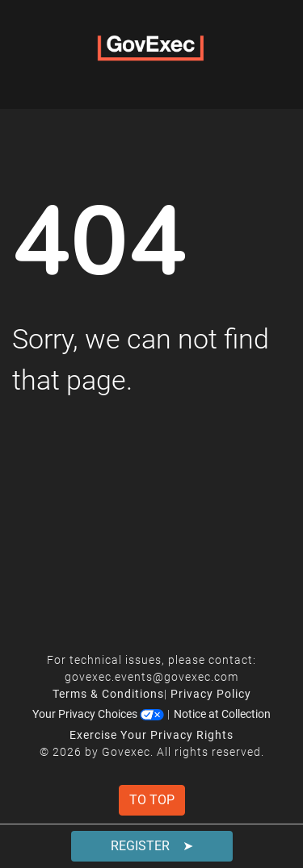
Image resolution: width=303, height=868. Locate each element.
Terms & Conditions (108, 694)
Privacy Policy (211, 694)
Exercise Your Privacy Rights (151, 735)
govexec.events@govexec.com (151, 677)
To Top (152, 800)
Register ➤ (152, 846)
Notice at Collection (222, 714)
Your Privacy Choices (98, 714)
